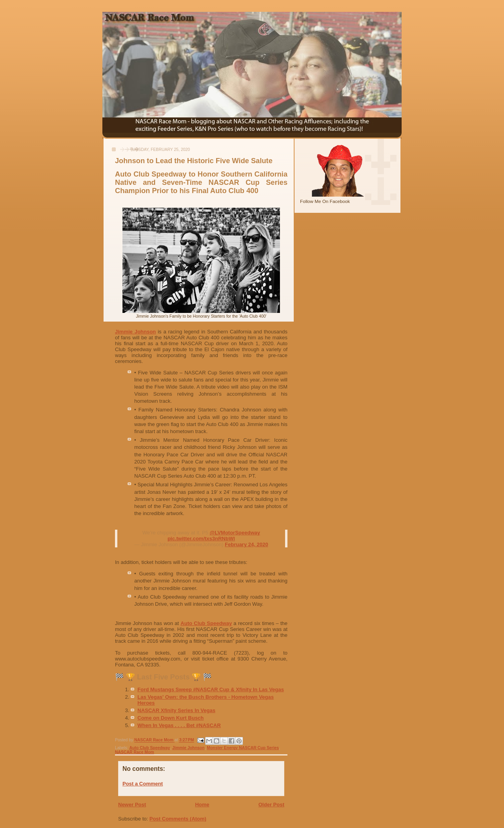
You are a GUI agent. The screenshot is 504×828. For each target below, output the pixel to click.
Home (202, 805)
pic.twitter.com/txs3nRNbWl (201, 539)
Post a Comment (143, 784)
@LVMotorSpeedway (235, 533)
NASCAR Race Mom (134, 752)
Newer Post (132, 805)
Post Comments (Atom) (178, 819)
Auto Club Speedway (206, 623)
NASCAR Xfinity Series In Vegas (176, 710)
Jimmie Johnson (135, 332)
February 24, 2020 (246, 544)
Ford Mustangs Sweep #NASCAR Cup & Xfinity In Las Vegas (211, 689)
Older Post (271, 805)
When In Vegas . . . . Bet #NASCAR (179, 725)
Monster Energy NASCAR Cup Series (243, 748)
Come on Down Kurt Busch (170, 718)
